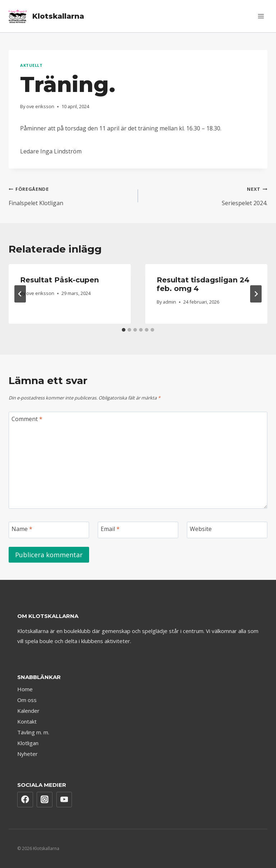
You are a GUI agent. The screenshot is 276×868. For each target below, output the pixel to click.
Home (25, 689)
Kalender (28, 711)
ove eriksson (40, 106)
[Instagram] (45, 800)
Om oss (27, 700)
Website (201, 529)
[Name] (49, 530)
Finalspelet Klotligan (70, 195)
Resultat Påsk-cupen (59, 280)
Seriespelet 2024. (206, 195)
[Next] (256, 294)
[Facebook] (25, 800)
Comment (27, 419)
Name (22, 529)
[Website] (227, 530)
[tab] (124, 330)
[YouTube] (64, 800)
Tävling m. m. (33, 732)
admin (169, 302)
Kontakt (27, 721)
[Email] (138, 530)
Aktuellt (31, 65)
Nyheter (27, 754)
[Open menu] (261, 16)
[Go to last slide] (20, 294)
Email (110, 529)
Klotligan (28, 743)
